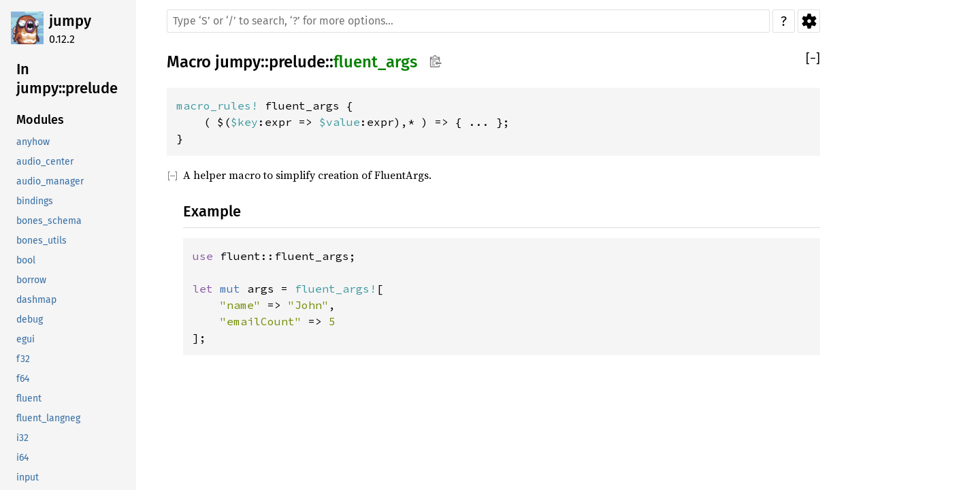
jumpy (70, 21)
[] (813, 59)
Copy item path (435, 61)
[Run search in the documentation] (468, 21)
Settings (809, 21)
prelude (297, 62)
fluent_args (375, 62)
